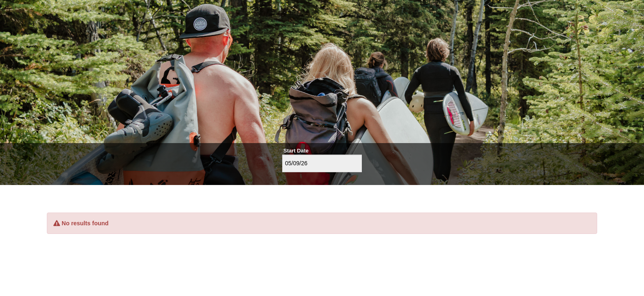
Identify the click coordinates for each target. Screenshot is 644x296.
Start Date (296, 151)
